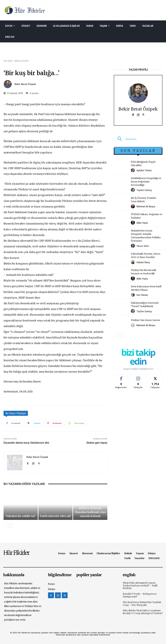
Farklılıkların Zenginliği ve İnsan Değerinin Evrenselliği (146, 182)
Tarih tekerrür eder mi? (55, 516)
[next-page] (11, 525)
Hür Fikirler (142, 295)
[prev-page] (6, 525)
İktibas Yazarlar (22, 61)
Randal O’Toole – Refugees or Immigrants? (140, 595)
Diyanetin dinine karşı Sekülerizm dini (26, 443)
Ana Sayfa (8, 61)
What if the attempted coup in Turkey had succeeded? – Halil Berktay (140, 586)
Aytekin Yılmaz (144, 170)
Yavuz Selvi (143, 246)
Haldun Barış (143, 262)
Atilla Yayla (142, 223)
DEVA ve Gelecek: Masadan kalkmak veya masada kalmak (90, 512)
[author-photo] (133, 170)
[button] (125, 139)
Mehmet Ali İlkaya (146, 206)
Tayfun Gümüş (144, 190)
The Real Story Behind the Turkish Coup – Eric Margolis (142, 604)
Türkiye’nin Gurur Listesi (145, 320)
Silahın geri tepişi (97, 443)
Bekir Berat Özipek (25, 84)
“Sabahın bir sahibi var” (21, 516)
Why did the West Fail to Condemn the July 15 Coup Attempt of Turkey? (143, 612)
